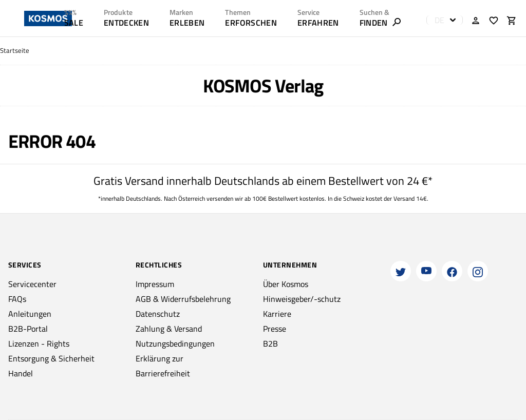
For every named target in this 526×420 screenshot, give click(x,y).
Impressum (155, 284)
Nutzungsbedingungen (175, 343)
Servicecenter (32, 284)
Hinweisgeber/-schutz (302, 299)
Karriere (277, 314)
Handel (21, 373)
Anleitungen (30, 314)
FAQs (17, 299)
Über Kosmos (286, 284)
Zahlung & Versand (169, 329)
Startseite (15, 51)
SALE (74, 23)
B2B (270, 343)
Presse (275, 329)
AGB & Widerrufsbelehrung (183, 299)
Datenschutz (158, 314)
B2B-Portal (28, 329)
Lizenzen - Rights (39, 343)
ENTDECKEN (126, 23)
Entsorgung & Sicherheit (51, 358)
